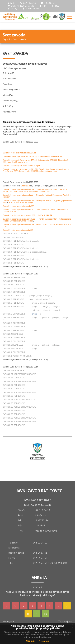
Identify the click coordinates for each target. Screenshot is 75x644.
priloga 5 (46, 310)
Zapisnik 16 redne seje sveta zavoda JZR (18, 195)
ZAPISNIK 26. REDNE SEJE (14, 403)
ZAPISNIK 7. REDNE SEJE (13, 241)
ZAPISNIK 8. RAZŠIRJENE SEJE (15, 234)
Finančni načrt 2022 (10, 171)
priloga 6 (56, 310)
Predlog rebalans (64, 219)
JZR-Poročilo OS (62, 210)
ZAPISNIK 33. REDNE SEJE (14, 378)
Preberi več (44, 641)
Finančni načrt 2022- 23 (18, 202)
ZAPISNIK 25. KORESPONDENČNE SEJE (19, 407)
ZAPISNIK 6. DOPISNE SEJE (14, 314)
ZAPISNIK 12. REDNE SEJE (14, 281)
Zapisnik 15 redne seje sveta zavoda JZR (18, 201)
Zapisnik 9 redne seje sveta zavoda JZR (18, 230)
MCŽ (55, 6)
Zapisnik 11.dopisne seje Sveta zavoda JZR (19, 219)
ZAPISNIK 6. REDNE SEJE (13, 245)
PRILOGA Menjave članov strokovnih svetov (52, 169)
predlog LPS (7, 191)
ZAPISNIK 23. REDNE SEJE (14, 414)
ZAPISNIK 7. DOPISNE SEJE (14, 292)
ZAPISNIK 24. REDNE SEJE (14, 411)
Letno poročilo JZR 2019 (46, 225)
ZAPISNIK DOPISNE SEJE (13, 237)
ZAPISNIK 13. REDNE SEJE (14, 277)
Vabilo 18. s (25, 186)
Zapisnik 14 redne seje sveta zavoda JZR (18, 206)
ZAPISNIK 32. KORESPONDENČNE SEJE (19, 381)
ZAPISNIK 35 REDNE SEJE (13, 371)
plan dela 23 (13, 162)
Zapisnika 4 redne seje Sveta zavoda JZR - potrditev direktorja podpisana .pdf (32, 156)
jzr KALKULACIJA (45, 215)
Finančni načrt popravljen (47, 219)
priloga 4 (36, 310)
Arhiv (11, 3)
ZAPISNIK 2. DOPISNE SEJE (14, 341)
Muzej (12, 8)
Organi (6, 39)
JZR (43, 6)
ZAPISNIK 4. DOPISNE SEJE (14, 327)
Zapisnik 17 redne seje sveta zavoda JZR (18, 189)
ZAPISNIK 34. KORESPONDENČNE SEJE (19, 374)
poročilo (6, 221)
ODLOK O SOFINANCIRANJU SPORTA (51, 189)
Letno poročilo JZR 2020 (45, 210)
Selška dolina (31, 8)
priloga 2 (35, 241)
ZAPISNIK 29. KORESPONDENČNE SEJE (19, 392)
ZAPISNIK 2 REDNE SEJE (13, 349)
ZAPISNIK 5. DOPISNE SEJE (14, 323)
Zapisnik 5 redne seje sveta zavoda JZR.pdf (19, 153)
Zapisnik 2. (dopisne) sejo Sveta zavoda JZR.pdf (21, 166)
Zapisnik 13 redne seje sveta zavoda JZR (18, 210)
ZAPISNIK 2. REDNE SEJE (13, 259)
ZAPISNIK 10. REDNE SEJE (14, 296)
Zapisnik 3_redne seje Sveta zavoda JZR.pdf (20, 160)
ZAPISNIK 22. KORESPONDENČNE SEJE (19, 418)
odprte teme (23, 162)
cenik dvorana (44, 191)
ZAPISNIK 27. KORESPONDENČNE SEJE (19, 400)
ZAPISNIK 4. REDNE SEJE (13, 252)
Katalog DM (40, 201)
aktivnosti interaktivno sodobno (22, 221)
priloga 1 (27, 241)
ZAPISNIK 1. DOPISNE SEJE (14, 352)
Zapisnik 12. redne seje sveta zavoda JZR (19, 215)
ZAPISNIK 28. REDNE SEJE (14, 396)
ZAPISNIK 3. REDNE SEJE (13, 256)
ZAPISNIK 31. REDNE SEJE (14, 385)
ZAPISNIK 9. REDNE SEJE (13, 299)
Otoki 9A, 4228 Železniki (21, 6)
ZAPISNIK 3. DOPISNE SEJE (14, 338)
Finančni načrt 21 (9, 212)
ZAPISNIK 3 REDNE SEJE (13, 345)
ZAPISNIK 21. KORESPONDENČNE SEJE (19, 422)
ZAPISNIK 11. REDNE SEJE (14, 285)
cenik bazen (18, 191)
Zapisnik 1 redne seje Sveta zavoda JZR (18, 169)
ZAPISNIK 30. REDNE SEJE (14, 389)
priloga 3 (43, 252)
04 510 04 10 (28, 3)
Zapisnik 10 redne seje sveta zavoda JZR (19, 225)
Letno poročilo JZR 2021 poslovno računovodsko (38, 171)
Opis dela (40, 195)
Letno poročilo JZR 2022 (48, 160)
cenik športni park (31, 191)
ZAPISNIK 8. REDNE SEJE (13, 303)
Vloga (30, 202)
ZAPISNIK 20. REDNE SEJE (14, 425)
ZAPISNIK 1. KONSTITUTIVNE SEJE (17, 356)
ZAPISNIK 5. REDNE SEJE (13, 248)
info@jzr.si (48, 3)
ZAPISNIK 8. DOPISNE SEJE (14, 288)
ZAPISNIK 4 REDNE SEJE (13, 334)
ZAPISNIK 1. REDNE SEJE (13, 263)
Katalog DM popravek (53, 195)
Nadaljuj (31, 641)
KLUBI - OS (51, 201)
